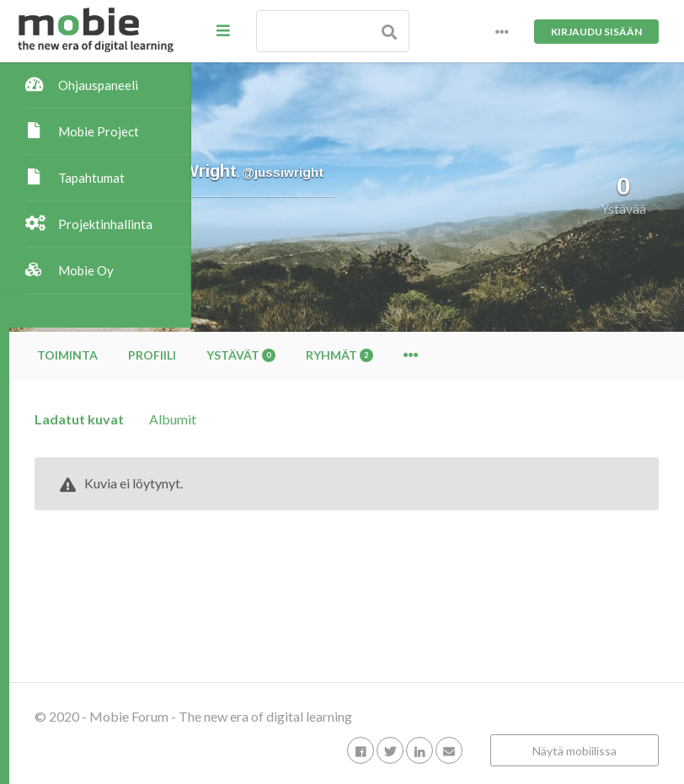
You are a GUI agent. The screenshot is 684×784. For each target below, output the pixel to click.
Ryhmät (521, 355)
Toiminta (249, 355)
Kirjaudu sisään (596, 32)
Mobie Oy (86, 270)
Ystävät (423, 355)
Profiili (334, 355)
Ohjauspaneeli (98, 85)
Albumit (355, 419)
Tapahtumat (91, 178)
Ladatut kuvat (261, 419)
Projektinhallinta (105, 224)
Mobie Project (99, 131)
